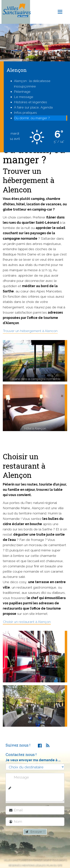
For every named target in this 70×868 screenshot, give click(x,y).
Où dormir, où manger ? (32, 118)
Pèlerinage (22, 91)
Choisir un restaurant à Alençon (27, 622)
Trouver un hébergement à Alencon (30, 331)
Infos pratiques (25, 113)
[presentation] (37, 847)
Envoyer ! (35, 832)
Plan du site (54, 865)
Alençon (17, 70)
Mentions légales (33, 865)
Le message (24, 97)
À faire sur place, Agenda (33, 107)
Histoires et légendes (31, 102)
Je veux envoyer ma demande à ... (33, 760)
